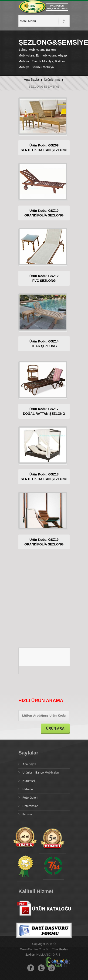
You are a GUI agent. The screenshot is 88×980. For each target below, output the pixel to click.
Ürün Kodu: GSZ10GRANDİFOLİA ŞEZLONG (44, 213)
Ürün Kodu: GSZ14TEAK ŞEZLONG (44, 344)
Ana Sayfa (32, 80)
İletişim (27, 815)
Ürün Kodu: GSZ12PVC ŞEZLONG (44, 278)
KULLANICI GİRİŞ (48, 955)
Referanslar (30, 806)
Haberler (28, 789)
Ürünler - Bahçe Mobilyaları (41, 773)
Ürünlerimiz (53, 80)
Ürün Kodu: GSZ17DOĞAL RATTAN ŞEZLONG (44, 411)
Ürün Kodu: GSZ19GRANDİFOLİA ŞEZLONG (44, 542)
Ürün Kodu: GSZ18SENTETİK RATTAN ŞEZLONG (44, 477)
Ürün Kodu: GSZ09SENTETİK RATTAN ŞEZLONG (44, 148)
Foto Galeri (30, 798)
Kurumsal (29, 781)
